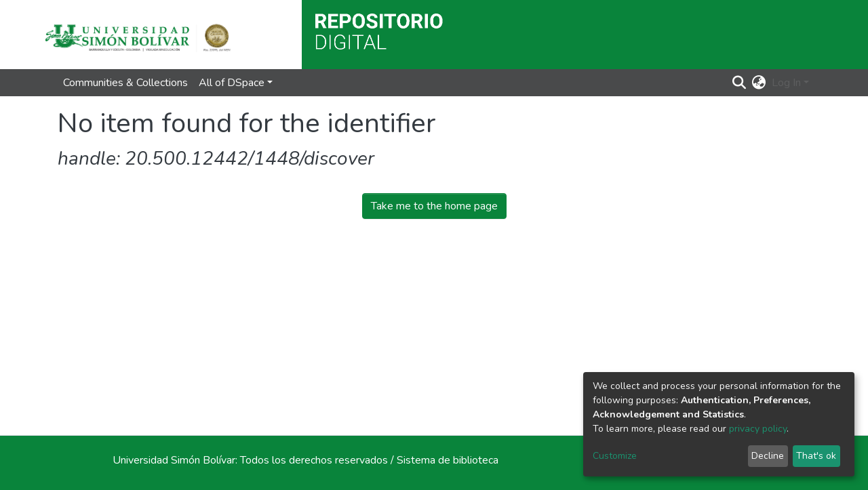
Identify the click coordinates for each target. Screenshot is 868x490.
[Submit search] (739, 83)
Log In (786, 83)
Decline (768, 456)
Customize (615, 456)
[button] (759, 83)
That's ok (816, 456)
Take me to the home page (434, 206)
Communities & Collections (125, 83)
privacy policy (758, 429)
